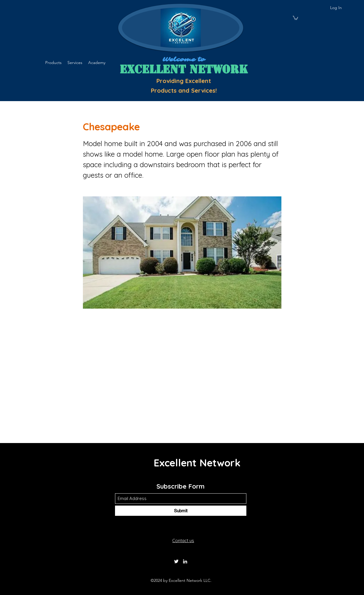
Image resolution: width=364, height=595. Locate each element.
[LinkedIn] (185, 561)
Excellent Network (197, 463)
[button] (295, 18)
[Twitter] (176, 561)
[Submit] (181, 511)
